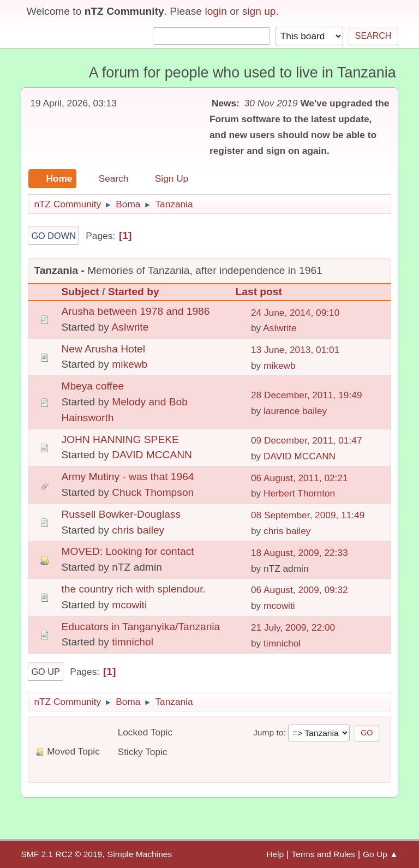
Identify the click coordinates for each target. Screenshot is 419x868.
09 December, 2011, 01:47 (307, 440)
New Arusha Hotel (103, 349)
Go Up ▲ (381, 854)
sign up (259, 11)
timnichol (133, 642)
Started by (134, 292)
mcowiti (129, 605)
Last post (264, 292)
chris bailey (138, 530)
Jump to (268, 732)
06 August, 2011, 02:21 (300, 478)
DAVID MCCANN (152, 455)
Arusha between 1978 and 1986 (135, 311)
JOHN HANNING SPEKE (120, 439)
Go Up (46, 672)
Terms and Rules (323, 854)
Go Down (53, 236)
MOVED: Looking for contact (127, 551)
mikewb (130, 364)
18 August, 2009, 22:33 (300, 553)
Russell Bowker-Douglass (121, 514)
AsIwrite (130, 327)
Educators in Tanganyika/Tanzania (140, 627)
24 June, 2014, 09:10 (295, 313)
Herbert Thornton (299, 493)
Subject (80, 292)
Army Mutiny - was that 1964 (127, 477)
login (216, 11)
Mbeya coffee (92, 386)
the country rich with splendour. (133, 589)
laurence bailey (295, 411)
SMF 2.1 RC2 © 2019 (61, 854)
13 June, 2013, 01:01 (295, 350)
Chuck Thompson (153, 492)
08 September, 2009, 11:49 (308, 515)
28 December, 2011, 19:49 (307, 395)
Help (275, 854)
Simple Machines (140, 854)
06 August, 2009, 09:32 (300, 590)
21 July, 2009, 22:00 (293, 627)
